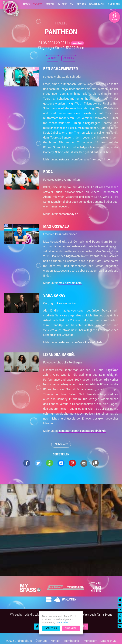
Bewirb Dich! (97, 4)
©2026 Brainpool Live (19, 641)
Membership (72, 641)
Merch (50, 4)
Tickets (38, 4)
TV (72, 4)
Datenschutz (108, 641)
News (26, 4)
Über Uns (42, 641)
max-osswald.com (70, 283)
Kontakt (55, 641)
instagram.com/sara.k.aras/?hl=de (80, 342)
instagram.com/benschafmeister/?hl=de (84, 159)
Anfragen (114, 4)
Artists (81, 4)
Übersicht (61, 444)
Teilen (69, 58)
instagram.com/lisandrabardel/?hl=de (82, 431)
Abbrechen (51, 628)
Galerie (62, 4)
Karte (53, 58)
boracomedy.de (68, 214)
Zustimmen (71, 628)
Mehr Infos (62, 622)
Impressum (90, 641)
